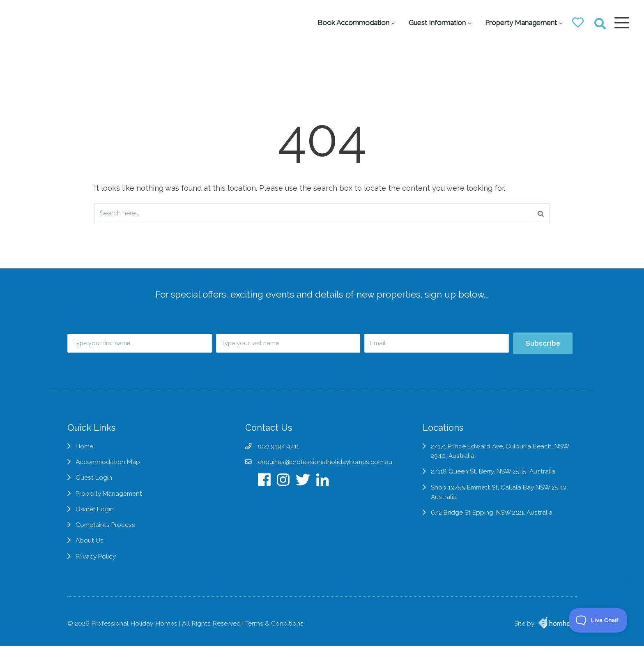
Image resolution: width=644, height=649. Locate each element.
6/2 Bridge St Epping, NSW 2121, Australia (496, 519)
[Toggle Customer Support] (598, 620)
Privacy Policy (97, 563)
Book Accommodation (351, 23)
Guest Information (435, 23)
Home (85, 452)
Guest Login (94, 484)
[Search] (541, 214)
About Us (90, 547)
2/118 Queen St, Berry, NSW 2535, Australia (498, 478)
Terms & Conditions (274, 626)
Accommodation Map (109, 468)
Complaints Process (106, 532)
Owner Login (95, 516)
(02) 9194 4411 (278, 452)
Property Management (519, 23)
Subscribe (543, 344)
